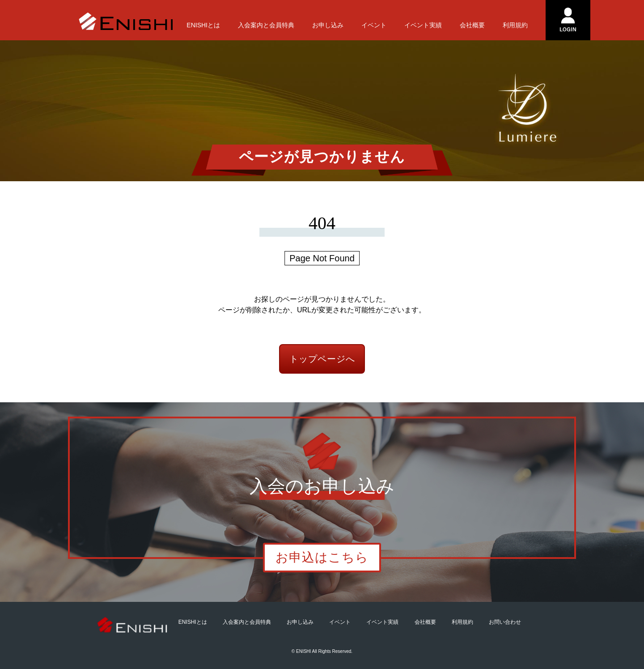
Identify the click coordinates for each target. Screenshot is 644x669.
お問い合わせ (505, 622)
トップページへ (322, 359)
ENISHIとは (203, 25)
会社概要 (472, 25)
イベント (374, 25)
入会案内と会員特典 (266, 25)
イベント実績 (423, 25)
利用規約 (515, 25)
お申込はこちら (322, 557)
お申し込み (328, 25)
